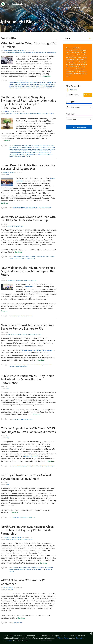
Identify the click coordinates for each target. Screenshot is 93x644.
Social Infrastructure (17, 226)
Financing (8, 115)
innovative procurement (26, 86)
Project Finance (37, 154)
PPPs (42, 86)
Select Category (73, 107)
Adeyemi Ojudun (19, 51)
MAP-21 (15, 365)
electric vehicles (38, 83)
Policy (34, 53)
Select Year (71, 119)
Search (67, 39)
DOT (31, 83)
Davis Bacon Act (26, 466)
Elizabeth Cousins (9, 111)
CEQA (42, 147)
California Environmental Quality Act (37, 114)
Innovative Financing (16, 153)
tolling (12, 571)
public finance (25, 156)
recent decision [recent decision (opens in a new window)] (30, 456)
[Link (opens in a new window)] (13, 4)
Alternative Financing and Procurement (39, 146)
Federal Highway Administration (19, 84)
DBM (53, 147)
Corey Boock (7, 537)
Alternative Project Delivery (16, 53)
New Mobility (17, 316)
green (27, 257)
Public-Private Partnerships (35, 88)
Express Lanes (17, 568)
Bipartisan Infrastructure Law (36, 81)
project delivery (26, 154)
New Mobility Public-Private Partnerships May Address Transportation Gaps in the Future (28, 271)
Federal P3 (33, 84)
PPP (39, 86)
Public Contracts (49, 86)
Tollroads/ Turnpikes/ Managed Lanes (21, 540)
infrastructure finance (44, 151)
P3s (30, 53)
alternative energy (19, 257)
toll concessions (47, 569)
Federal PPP (32, 151)
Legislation (10, 335)
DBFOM (48, 81)
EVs (55, 83)
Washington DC (49, 466)
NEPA (17, 154)
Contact (87, 7)
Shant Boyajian (8, 51)
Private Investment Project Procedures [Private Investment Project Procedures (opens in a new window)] (37, 350)
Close (91, 633)
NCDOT (36, 568)
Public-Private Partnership (18, 88)
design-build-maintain (39, 149)
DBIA (50, 147)
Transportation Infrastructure (46, 53)
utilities (33, 259)
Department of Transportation (19, 83)
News (27, 53)
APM (53, 146)
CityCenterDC (17, 466)
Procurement (20, 208)
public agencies (48, 154)
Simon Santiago (17, 537)
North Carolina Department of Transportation (31, 569)
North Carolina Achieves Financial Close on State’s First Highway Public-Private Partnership (27, 530)
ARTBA (15, 623)
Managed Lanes (29, 568)
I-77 (23, 568)
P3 (34, 86)
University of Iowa (24, 259)
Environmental (48, 83)
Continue (47, 76)
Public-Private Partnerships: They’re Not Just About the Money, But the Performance (27, 380)
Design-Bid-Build (18, 149)
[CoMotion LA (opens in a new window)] (29, 287)
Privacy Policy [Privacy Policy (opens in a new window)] (63, 638)
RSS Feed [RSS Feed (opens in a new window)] (71, 90)
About (77, 7)
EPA (27, 151)
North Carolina (44, 568)
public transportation (35, 365)
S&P (34, 518)
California (13, 147)
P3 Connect (27, 316)
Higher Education (35, 257)
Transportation (49, 88)
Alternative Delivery (19, 81)
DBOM (11, 149)
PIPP (21, 365)
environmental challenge (18, 151)
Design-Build (28, 149)
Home (69, 7)
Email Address (73, 95)
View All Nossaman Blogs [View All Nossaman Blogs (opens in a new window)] (79, 127)
